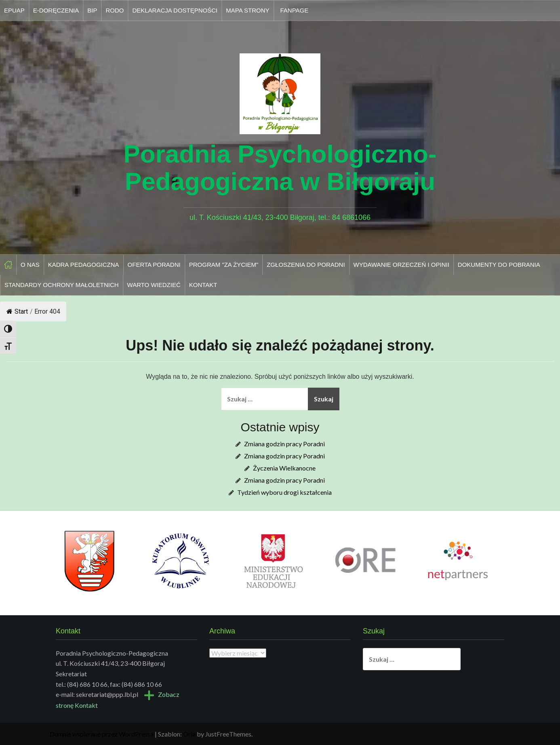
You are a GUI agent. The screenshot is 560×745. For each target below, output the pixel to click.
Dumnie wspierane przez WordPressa (102, 734)
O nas (30, 265)
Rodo (115, 10)
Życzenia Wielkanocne (284, 468)
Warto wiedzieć (154, 285)
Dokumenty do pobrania (499, 265)
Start (17, 311)
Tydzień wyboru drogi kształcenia (284, 492)
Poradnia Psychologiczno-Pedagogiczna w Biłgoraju (280, 168)
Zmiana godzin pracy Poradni (284, 444)
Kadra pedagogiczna (84, 265)
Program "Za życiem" (224, 265)
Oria (189, 734)
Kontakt (203, 285)
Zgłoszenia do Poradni (306, 265)
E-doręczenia (56, 10)
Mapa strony (247, 10)
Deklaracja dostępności (175, 10)
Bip (92, 10)
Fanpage (295, 10)
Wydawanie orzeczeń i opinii (401, 265)
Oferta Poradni (154, 265)
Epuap (14, 10)
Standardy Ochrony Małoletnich (62, 285)
